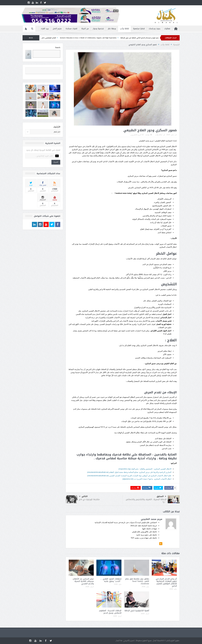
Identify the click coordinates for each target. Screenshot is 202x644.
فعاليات (167, 29)
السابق (161, 496)
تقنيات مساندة (71, 29)
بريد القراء (45, 29)
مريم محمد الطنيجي (152, 519)
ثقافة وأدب (124, 29)
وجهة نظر (112, 29)
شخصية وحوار (98, 29)
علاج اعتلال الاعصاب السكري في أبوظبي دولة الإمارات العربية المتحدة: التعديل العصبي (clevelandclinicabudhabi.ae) (129, 476)
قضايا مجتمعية (139, 29)
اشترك (56, 162)
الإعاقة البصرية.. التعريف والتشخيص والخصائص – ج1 (146, 501)
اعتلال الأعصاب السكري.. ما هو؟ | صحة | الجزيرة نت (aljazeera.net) (147, 479)
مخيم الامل (57, 29)
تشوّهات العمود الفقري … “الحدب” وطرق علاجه (111, 580)
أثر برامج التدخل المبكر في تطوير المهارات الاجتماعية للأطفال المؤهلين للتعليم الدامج (166, 583)
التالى (83, 496)
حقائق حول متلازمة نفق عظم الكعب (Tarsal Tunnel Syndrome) (137, 581)
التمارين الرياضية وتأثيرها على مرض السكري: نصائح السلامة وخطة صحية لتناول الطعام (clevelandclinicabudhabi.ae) (129, 472)
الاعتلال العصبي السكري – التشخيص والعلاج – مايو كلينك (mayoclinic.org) (145, 469)
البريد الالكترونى (137, 135)
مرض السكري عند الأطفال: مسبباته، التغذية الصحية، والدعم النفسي (83, 581)
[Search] (28, 54)
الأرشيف (57, 127)
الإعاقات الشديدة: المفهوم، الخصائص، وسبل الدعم (110, 612)
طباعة (149, 135)
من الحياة (85, 29)
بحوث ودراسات (154, 29)
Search (58, 48)
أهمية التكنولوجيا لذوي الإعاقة (137, 611)
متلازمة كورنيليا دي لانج (89, 499)
